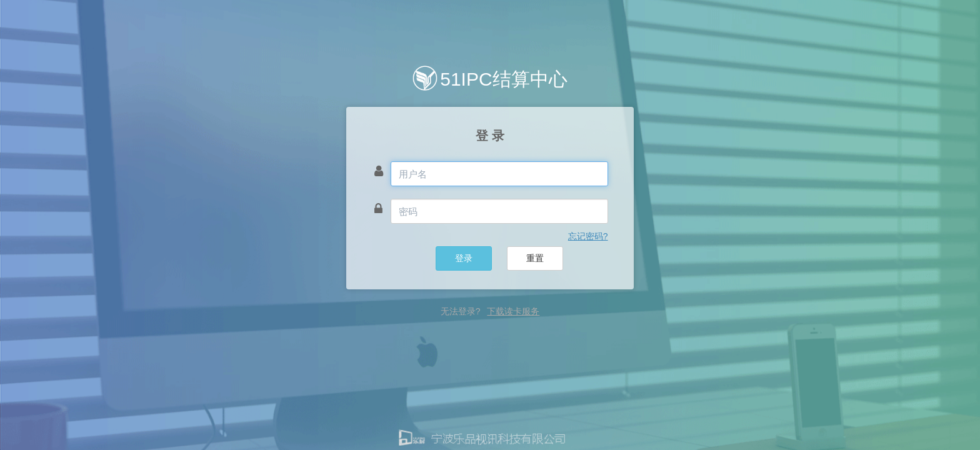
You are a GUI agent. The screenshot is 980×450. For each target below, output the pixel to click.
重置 (535, 258)
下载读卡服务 (513, 311)
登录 (464, 258)
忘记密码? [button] (588, 236)
